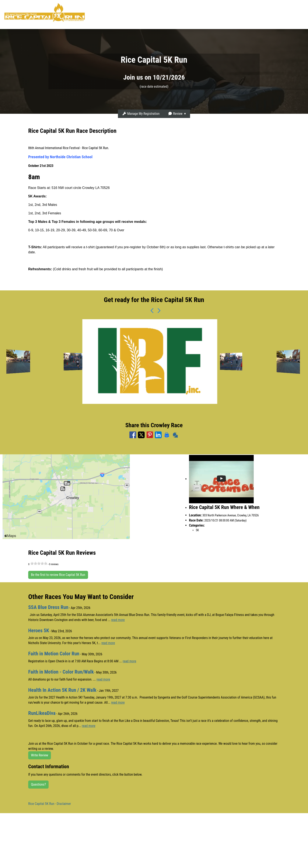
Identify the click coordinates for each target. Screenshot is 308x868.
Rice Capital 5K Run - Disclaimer (50, 803)
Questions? (38, 784)
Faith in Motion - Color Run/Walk (61, 671)
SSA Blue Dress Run (48, 607)
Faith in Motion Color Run (54, 653)
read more (118, 620)
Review (175, 114)
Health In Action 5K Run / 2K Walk (63, 689)
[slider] (39, 563)
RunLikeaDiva (42, 713)
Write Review (40, 754)
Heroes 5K (39, 630)
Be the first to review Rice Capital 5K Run (58, 575)
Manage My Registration (141, 114)
